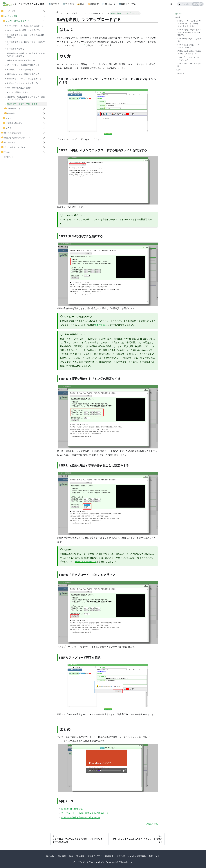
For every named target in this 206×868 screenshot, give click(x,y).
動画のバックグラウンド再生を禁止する (24, 79)
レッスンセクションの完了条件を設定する (25, 26)
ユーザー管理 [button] (10, 11)
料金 (71, 856)
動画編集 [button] (11, 113)
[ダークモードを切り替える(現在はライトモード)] (171, 4)
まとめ (178, 70)
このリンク (80, 45)
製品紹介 (51, 856)
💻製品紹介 (54, 4)
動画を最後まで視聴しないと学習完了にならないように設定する (26, 55)
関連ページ (182, 73)
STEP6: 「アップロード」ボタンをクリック (189, 59)
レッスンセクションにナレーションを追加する (26, 43)
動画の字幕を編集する (86, 562)
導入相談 (80, 856)
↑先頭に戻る (152, 824)
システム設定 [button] (10, 142)
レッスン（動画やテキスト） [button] (18, 21)
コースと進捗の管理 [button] (12, 133)
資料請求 (109, 856)
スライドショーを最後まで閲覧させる (23, 65)
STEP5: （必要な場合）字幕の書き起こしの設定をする (189, 52)
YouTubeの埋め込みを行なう (20, 88)
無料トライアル (95, 856)
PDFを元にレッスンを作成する (20, 69)
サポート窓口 (101, 325)
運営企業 (121, 856)
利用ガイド (9, 157)
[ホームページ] (57, 12)
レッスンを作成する (16, 49)
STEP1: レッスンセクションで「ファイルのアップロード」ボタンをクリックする (189, 23)
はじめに (179, 14)
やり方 (178, 17)
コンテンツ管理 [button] (11, 16)
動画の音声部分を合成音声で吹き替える (81, 818)
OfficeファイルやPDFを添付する (21, 60)
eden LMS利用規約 (137, 856)
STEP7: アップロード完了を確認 (189, 65)
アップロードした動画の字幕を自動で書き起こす (85, 813)
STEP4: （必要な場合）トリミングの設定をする (189, 46)
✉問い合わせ (109, 4)
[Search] (190, 4)
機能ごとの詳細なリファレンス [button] (17, 138)
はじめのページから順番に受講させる (23, 74)
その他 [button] (8, 128)
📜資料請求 (93, 4)
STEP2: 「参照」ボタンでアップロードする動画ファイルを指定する (189, 32)
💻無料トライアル (127, 4)
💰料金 (81, 4)
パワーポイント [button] (14, 109)
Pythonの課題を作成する (18, 92)
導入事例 (62, 856)
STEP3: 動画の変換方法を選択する (189, 40)
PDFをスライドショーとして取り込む (23, 83)
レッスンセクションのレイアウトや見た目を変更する (26, 36)
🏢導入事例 (68, 4)
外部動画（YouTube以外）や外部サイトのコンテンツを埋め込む (26, 98)
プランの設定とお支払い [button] (14, 147)
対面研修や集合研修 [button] (14, 123)
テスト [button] (8, 118)
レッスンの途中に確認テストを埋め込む (24, 30)
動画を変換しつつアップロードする (22, 104)
